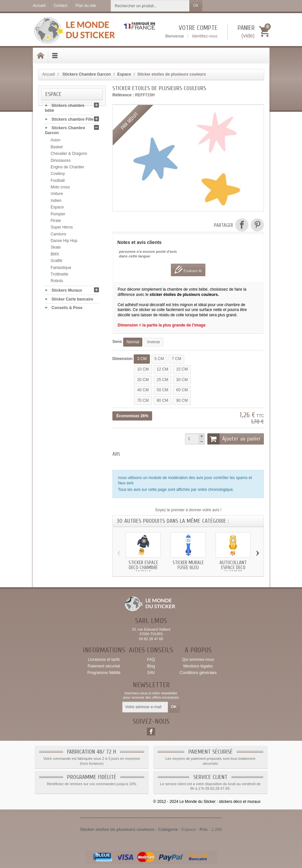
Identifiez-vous (205, 36)
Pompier (58, 215)
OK (196, 6)
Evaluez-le (188, 270)
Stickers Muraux (67, 292)
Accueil (49, 74)
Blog (151, 666)
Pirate (56, 222)
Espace (57, 209)
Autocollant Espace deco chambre (233, 568)
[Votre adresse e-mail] (145, 707)
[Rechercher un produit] (150, 6)
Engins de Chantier (67, 168)
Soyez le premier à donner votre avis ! (188, 510)
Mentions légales (198, 666)
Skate (56, 249)
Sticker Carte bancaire (72, 300)
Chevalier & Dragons (69, 155)
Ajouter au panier (234, 439)
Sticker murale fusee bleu (188, 565)
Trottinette (59, 276)
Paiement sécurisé (104, 666)
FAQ (151, 660)
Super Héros (62, 229)
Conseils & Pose (67, 309)
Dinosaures (61, 162)
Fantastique (61, 269)
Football (58, 182)
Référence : (123, 95)
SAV (151, 673)
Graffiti (56, 262)
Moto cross (60, 188)
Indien (56, 202)
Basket (57, 148)
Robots (57, 282)
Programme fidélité (104, 673)
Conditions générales (198, 673)
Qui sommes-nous (198, 660)
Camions (58, 235)
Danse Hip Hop (64, 242)
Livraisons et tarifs (104, 660)
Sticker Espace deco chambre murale (143, 568)
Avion (56, 142)
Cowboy (58, 175)
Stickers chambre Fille (72, 121)
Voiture (57, 195)
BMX (55, 255)
